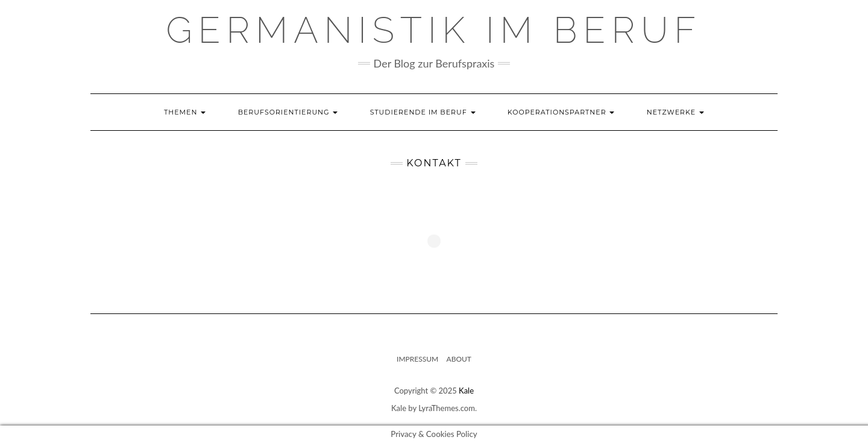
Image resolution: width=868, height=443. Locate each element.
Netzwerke (675, 112)
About (459, 359)
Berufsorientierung (288, 112)
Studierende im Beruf (423, 112)
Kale (466, 391)
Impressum (417, 359)
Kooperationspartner (561, 112)
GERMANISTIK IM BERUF (434, 30)
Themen (185, 112)
